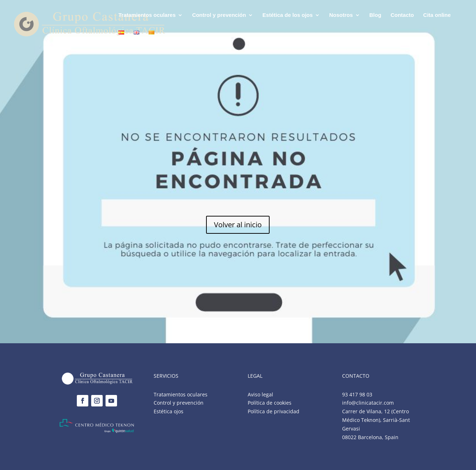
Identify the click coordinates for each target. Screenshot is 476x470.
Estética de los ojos (288, 15)
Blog (375, 15)
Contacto (402, 15)
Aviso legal (260, 394)
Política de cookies (270, 403)
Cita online (437, 15)
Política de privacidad (274, 411)
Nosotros (341, 15)
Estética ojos (169, 411)
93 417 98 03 (357, 394)
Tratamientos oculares (147, 15)
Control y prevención (219, 15)
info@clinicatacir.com (368, 403)
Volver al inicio (238, 225)
